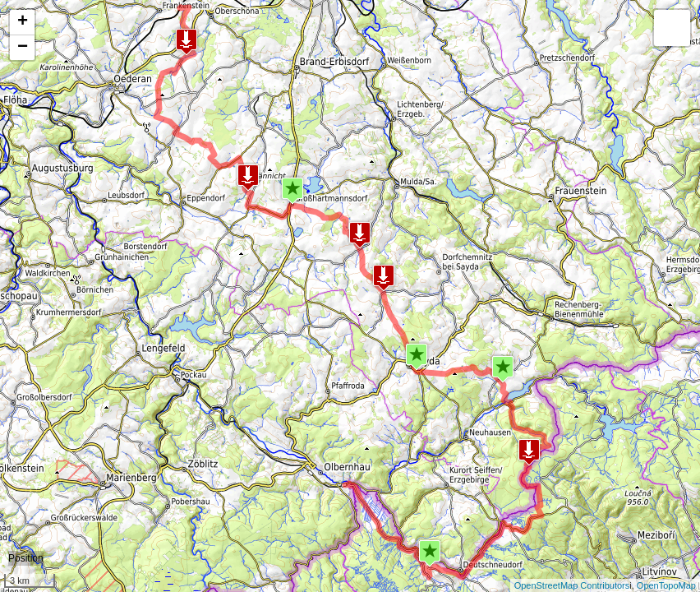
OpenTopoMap (666, 585)
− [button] (23, 48)
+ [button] (23, 22)
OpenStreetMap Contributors (572, 585)
